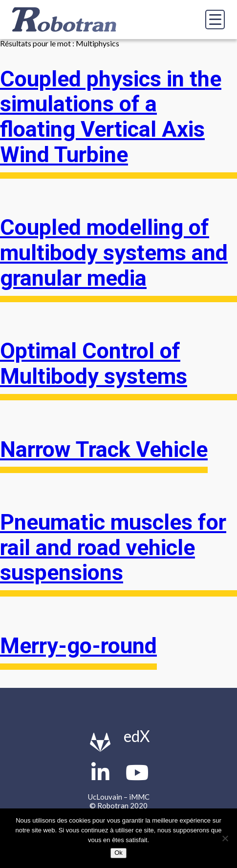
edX (137, 736)
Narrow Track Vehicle (104, 450)
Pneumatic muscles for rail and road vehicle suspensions (113, 548)
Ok (118, 853)
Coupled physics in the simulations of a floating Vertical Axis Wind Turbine (111, 117)
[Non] (225, 838)
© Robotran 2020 (118, 806)
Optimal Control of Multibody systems (94, 364)
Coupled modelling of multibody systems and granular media (114, 253)
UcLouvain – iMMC (119, 797)
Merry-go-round (78, 646)
